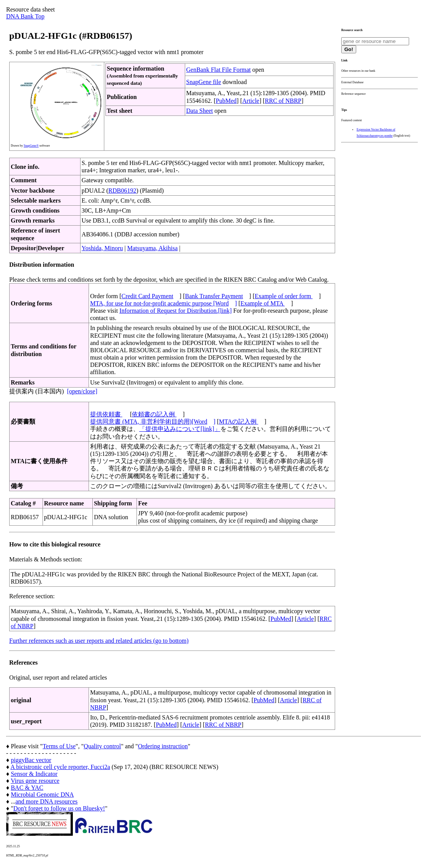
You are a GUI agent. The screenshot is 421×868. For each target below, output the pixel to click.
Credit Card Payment (147, 296)
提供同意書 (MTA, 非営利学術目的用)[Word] (153, 422)
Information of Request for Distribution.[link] (175, 311)
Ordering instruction (163, 746)
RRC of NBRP (283, 101)
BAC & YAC (27, 788)
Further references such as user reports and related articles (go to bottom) (99, 641)
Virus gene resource (35, 781)
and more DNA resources (46, 801)
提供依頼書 (106, 414)
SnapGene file (204, 82)
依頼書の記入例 (154, 414)
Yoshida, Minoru (102, 248)
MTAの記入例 (238, 422)
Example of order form (284, 296)
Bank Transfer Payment (214, 296)
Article (251, 101)
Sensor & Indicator (34, 774)
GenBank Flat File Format (219, 70)
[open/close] (82, 391)
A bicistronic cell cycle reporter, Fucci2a (60, 767)
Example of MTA (263, 303)
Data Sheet (200, 111)
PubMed (226, 101)
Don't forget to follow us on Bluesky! (59, 808)
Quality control (102, 746)
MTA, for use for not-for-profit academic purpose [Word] (164, 303)
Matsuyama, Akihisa (153, 248)
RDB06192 (123, 191)
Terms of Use (59, 746)
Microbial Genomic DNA (42, 795)
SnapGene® (31, 146)
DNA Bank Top (25, 16)
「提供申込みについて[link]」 (180, 429)
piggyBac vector (31, 760)
